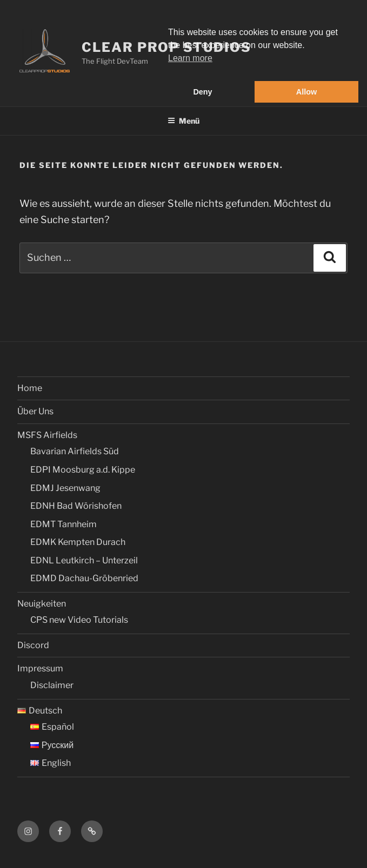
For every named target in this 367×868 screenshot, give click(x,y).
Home (30, 388)
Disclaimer (52, 685)
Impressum (40, 668)
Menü (183, 121)
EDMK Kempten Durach (78, 542)
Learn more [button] (190, 58)
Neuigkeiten (42, 604)
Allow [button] (306, 92)
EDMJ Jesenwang (65, 488)
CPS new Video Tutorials (79, 620)
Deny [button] (202, 92)
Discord (33, 645)
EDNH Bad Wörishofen (76, 506)
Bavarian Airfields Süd (75, 451)
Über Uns (35, 411)
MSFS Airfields (47, 435)
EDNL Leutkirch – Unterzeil (84, 560)
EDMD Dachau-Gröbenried (84, 578)
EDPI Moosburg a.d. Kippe (83, 470)
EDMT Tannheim (64, 524)
